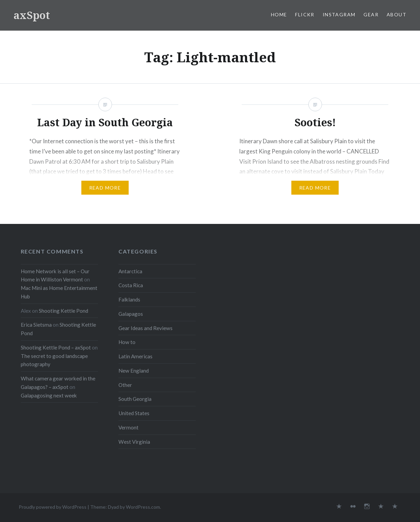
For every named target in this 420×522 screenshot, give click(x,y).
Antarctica (130, 271)
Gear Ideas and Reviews (146, 328)
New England (134, 371)
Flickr (305, 14)
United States (134, 413)
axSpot (32, 15)
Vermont (128, 427)
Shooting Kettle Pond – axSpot (56, 347)
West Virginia (134, 442)
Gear (371, 14)
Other (125, 385)
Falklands (129, 299)
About (397, 14)
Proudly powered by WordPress (53, 507)
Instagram (339, 14)
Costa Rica (131, 285)
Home (279, 14)
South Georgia (135, 399)
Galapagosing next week (49, 395)
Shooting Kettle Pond (63, 311)
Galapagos (131, 314)
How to (127, 342)
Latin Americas (135, 356)
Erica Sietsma (36, 325)
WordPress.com (143, 507)
